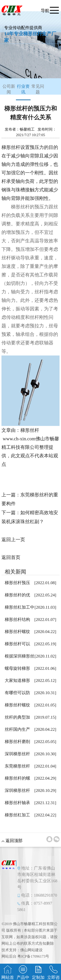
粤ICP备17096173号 (33, 956)
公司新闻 (9, 89)
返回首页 (11, 557)
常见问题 (38, 89)
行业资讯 (23, 92)
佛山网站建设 (31, 950)
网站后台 (9, 956)
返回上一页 (13, 540)
